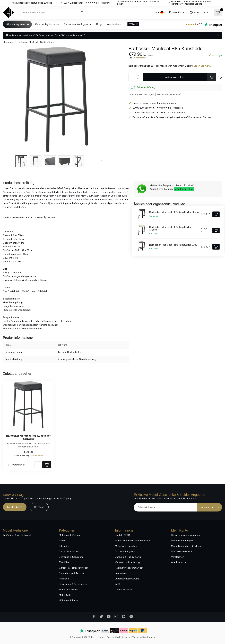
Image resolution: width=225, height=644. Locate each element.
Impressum (121, 573)
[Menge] (38, 465)
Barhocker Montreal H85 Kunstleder (36, 42)
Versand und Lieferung (127, 562)
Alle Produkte (179, 562)
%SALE (133, 24)
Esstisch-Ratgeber (125, 552)
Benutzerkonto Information (185, 535)
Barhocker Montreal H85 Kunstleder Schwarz (28, 437)
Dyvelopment (149, 637)
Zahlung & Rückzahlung (128, 557)
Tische (63, 541)
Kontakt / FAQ (123, 535)
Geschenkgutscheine (47, 24)
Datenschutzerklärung (127, 579)
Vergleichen (19, 465)
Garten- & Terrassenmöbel (73, 568)
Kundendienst (115, 24)
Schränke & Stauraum (71, 557)
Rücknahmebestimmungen (129, 568)
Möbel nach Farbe (69, 600)
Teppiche (64, 579)
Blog (99, 24)
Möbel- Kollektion (68, 590)
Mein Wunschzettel (181, 552)
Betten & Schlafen (69, 552)
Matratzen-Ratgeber (126, 546)
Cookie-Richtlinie (124, 590)
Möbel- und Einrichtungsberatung (133, 541)
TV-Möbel (64, 562)
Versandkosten (140, 58)
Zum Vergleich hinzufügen (141, 94)
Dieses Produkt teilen (169, 94)
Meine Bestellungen (182, 541)
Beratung (39, 507)
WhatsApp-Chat (184, 189)
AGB (118, 584)
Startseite (8, 42)
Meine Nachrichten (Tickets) (186, 546)
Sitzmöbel (64, 546)
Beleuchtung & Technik (72, 573)
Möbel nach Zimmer (70, 535)
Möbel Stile (65, 595)
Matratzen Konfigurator (77, 24)
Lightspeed (125, 637)
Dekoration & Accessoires (73, 584)
